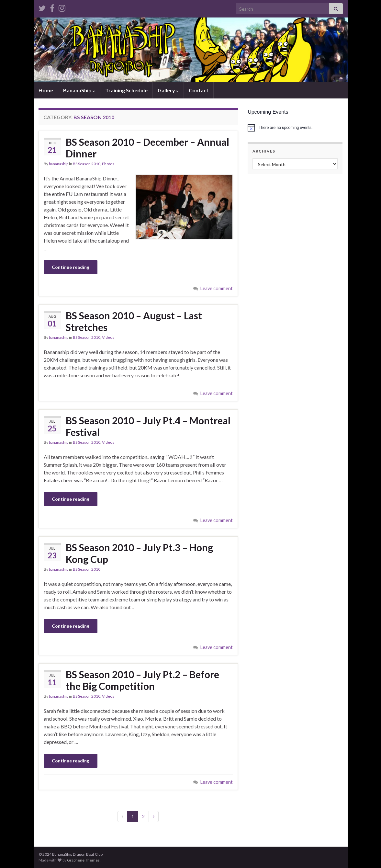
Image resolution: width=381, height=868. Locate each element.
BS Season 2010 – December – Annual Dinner (147, 148)
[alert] (295, 128)
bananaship (59, 164)
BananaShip (79, 90)
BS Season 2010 (87, 164)
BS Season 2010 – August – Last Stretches (134, 321)
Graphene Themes (83, 860)
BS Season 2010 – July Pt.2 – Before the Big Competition (142, 680)
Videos (108, 337)
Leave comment (217, 288)
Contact (199, 90)
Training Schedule (126, 90)
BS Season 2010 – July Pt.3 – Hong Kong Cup (139, 553)
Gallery (168, 90)
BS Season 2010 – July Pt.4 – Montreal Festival (148, 426)
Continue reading (71, 267)
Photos (108, 164)
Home (46, 90)
